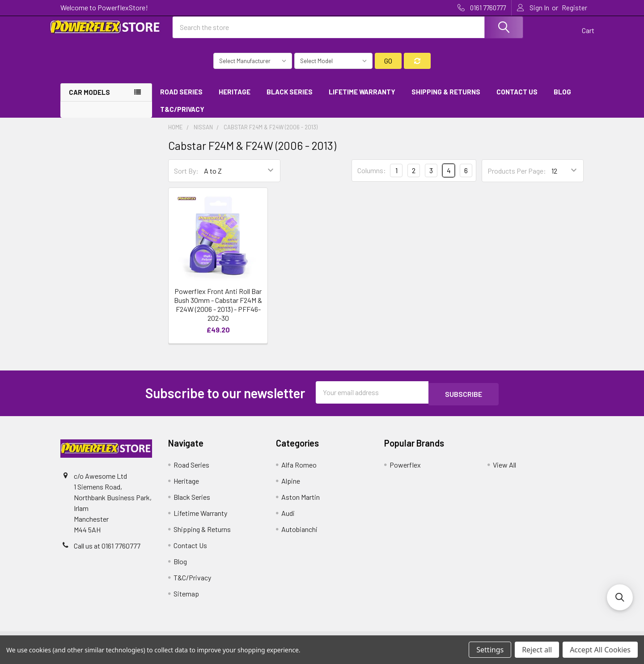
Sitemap (186, 600)
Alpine (291, 487)
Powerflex (405, 471)
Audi (288, 519)
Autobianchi (299, 535)
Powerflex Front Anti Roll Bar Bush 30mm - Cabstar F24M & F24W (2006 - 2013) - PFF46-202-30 (218, 313)
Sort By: (186, 179)
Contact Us (517, 100)
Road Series (181, 100)
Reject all (537, 650)
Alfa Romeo (299, 471)
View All (504, 471)
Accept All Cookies (600, 650)
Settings (490, 650)
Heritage (235, 100)
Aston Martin (301, 503)
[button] (620, 597)
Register (574, 8)
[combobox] (348, 33)
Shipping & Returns (446, 100)
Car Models (89, 100)
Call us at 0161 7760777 (107, 552)
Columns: (372, 178)
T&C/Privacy (185, 117)
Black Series (290, 100)
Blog (562, 100)
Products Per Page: (517, 179)
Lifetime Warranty (362, 100)
